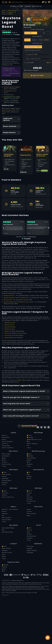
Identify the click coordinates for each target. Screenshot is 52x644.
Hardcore (5, 495)
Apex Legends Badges (8, 528)
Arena (4, 555)
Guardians (30, 538)
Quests (4, 569)
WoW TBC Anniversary (38, 451)
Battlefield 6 (38, 544)
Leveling (29, 476)
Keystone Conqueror (10, 298)
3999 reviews (32, 237)
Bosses (4, 458)
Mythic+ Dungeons (32, 444)
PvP (28, 446)
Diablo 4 (14, 507)
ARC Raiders (38, 488)
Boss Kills (30, 497)
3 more (4, 522)
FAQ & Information (7, 442)
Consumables (6, 456)
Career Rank (30, 546)
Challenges (5, 479)
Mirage (29, 509)
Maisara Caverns (9, 325)
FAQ (22, 6)
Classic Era (5, 493)
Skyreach (7, 338)
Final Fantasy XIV (38, 470)
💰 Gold (29, 435)
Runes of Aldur (6, 454)
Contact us (15, 6)
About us (5, 435)
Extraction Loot (31, 501)
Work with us (6, 437)
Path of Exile (38, 507)
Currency (4, 462)
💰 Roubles (5, 565)
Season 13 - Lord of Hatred (10, 509)
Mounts (29, 479)
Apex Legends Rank (8, 532)
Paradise (29, 534)
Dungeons (30, 464)
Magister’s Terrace (10, 323)
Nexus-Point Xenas (10, 327)
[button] (46, 2)
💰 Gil (29, 472)
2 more (4, 466)
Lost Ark (38, 525)
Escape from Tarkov (14, 562)
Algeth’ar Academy (10, 331)
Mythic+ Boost (22, 380)
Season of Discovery (8, 497)
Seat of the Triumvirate (11, 335)
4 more (29, 466)
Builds (4, 460)
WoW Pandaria (14, 470)
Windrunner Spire (10, 329)
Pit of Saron (8, 333)
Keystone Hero (8, 300)
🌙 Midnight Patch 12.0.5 (34, 439)
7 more (29, 448)
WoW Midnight (38, 433)
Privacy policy (6, 446)
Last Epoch (14, 544)
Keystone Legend (9, 302)
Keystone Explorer (9, 295)
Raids (28, 442)
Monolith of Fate (7, 553)
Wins (3, 530)
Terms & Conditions (8, 448)
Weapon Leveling (32, 550)
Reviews (28, 6)
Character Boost (7, 481)
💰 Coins (29, 491)
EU (31, 33)
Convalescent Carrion (10, 91)
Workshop (30, 499)
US (44, 33)
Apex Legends (14, 525)
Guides (4, 439)
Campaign (30, 548)
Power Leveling (6, 464)
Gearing (29, 460)
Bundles (4, 511)
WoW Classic (14, 488)
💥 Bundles (30, 437)
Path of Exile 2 (14, 451)
